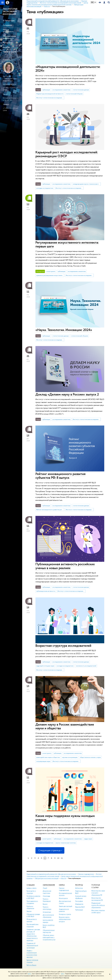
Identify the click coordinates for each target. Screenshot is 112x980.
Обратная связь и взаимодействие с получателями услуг (49, 937)
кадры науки (88, 839)
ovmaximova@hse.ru (10, 84)
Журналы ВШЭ (80, 907)
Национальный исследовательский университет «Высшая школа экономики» (51, 874)
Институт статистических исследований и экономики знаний (50, 98)
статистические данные (81, 90)
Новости (63, 878)
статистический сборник (74, 94)
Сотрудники (7, 25)
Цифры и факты (32, 888)
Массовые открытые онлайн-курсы (98, 911)
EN (95, 2)
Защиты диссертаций (66, 906)
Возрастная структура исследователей (63, 646)
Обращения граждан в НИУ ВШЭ (33, 915)
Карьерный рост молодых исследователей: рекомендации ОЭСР (67, 154)
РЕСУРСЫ (79, 885)
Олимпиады (46, 896)
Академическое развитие (64, 910)
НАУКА (62, 885)
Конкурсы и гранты (65, 914)
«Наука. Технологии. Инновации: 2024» (64, 330)
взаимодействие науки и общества (48, 757)
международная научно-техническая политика (87, 184)
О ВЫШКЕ (31, 885)
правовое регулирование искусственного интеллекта (50, 275)
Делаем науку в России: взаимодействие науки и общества (65, 726)
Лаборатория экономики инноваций (47, 878)
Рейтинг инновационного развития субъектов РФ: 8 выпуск (60, 476)
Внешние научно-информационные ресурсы (65, 919)
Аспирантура (47, 912)
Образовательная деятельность (9, 37)
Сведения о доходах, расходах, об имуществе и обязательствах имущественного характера (33, 935)
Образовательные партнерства (49, 931)
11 (62, 858)
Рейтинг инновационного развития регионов (50, 510)
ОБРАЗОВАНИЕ (49, 885)
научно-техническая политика (66, 843)
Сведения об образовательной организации (32, 945)
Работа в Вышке (31, 965)
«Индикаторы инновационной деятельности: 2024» (68, 69)
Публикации (7, 43)
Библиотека (79, 888)
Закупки (29, 911)
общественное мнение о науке (90, 757)
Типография (79, 901)
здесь (30, 974)
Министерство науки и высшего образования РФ (98, 893)
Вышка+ (45, 904)
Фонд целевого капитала (32, 920)
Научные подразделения (86, 874)
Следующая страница (50, 850)
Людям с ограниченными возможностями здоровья (32, 954)
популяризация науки (43, 761)
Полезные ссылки (10, 52)
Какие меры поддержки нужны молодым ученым (65, 818)
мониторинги (51, 271)
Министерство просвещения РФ (97, 899)
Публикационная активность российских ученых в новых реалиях (65, 566)
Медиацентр (79, 904)
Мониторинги (63, 898)
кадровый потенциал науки (45, 666)
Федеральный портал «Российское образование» (98, 905)
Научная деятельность (8, 31)
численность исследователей (86, 666)
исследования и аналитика (61, 90)
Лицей (45, 888)
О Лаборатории (9, 21)
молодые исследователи (45, 188)
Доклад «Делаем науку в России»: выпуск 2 (67, 394)
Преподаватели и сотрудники (32, 902)
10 (58, 858)
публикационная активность (46, 591)
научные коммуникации (70, 757)
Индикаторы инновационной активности (50, 94)
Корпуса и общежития (30, 907)
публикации (46, 90)
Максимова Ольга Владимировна (10, 80)
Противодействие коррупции (33, 925)
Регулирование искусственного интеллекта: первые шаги (67, 244)
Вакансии (6, 47)
